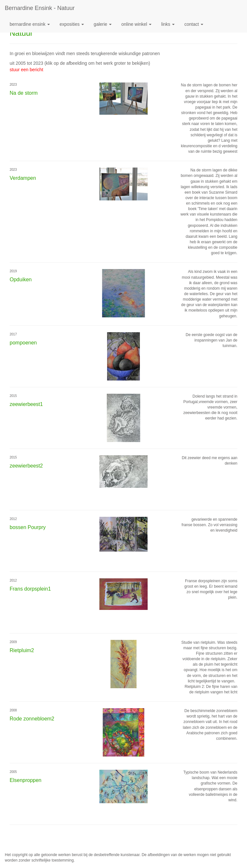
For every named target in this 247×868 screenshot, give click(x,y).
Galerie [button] (103, 24)
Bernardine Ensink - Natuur (40, 8)
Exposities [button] (72, 24)
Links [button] (168, 24)
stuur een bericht (26, 70)
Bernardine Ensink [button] (30, 24)
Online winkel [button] (136, 24)
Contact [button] (194, 24)
